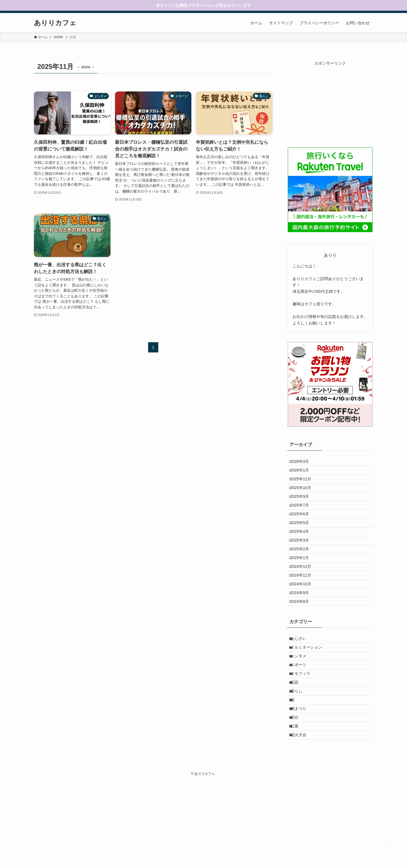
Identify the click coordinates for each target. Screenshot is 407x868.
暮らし (300, 762)
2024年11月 (304, 616)
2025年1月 (303, 592)
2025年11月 (304, 487)
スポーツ (302, 726)
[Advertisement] (330, 102)
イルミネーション (310, 703)
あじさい (302, 691)
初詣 (298, 750)
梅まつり (302, 785)
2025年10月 (304, 498)
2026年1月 (303, 475)
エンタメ (302, 714)
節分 (298, 797)
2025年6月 (303, 533)
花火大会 (302, 820)
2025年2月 (303, 580)
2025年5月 (303, 545)
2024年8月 (303, 651)
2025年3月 (303, 569)
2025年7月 (303, 522)
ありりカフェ (55, 23)
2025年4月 (303, 557)
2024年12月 (304, 604)
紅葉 (298, 808)
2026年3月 (303, 463)
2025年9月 (303, 510)
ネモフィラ (304, 738)
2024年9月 (303, 639)
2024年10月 (304, 627)
